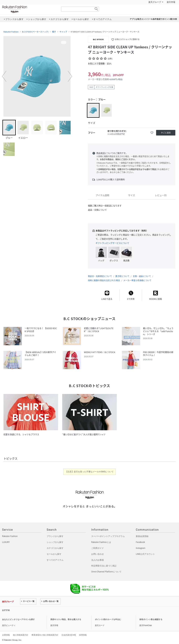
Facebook (140, 542)
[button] (4, 76)
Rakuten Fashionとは (101, 542)
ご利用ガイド (98, 548)
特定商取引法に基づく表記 (104, 566)
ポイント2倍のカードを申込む (108, 619)
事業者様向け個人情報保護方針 (45, 635)
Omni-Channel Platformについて (106, 572)
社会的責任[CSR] (69, 635)
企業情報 (6, 635)
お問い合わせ (98, 554)
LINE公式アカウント (145, 554)
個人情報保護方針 (21, 635)
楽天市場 (171, 2)
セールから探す (54, 554)
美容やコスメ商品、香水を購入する (66, 619)
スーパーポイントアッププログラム (108, 536)
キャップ (63, 32)
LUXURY (6, 542)
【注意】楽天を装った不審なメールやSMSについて (90, 472)
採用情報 (83, 635)
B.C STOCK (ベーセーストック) (35, 32)
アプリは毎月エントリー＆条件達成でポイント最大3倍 (153, 19)
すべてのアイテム (55, 560)
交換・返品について (142, 276)
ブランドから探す (55, 536)
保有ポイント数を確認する (151, 619)
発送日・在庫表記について (100, 276)
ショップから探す (55, 542)
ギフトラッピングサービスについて (112, 243)
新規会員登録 (142, 536)
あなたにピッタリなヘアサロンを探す (18, 619)
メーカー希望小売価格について (137, 280)
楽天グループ (155, 2)
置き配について (122, 276)
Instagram (141, 548)
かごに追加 (166, 133)
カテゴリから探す (55, 548)
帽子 (54, 32)
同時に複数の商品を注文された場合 (104, 280)
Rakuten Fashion (29, 9)
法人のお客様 (98, 560)
